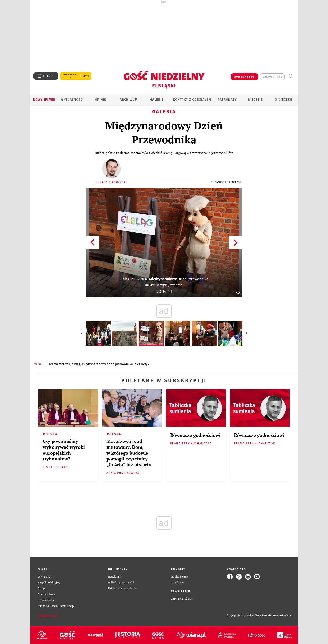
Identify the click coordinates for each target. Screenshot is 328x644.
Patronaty (227, 100)
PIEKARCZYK (142, 364)
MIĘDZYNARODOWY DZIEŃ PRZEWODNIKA (107, 364)
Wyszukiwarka (291, 76)
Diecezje (255, 100)
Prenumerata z (70, 76)
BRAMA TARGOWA (60, 364)
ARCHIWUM (129, 100)
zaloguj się (272, 77)
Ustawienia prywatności (123, 588)
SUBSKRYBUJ (244, 77)
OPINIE (101, 100)
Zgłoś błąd (48, 616)
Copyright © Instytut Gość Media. (244, 615)
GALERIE (157, 100)
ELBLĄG (76, 364)
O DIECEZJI (284, 100)
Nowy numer (44, 100)
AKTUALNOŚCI (72, 100)
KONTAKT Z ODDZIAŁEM (192, 100)
